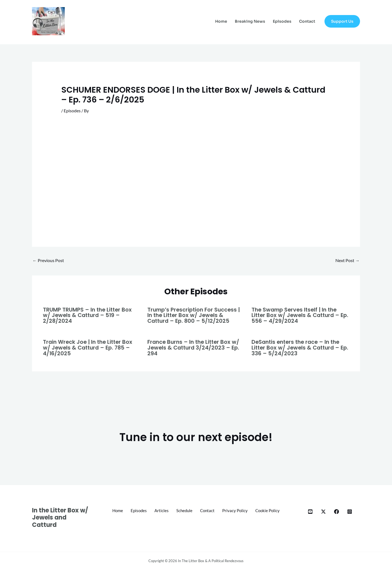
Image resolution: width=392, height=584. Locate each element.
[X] (323, 511)
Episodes (282, 21)
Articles (177, 510)
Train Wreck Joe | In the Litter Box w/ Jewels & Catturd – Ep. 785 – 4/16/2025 (89, 347)
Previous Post (48, 261)
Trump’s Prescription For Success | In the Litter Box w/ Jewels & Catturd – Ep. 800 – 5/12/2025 (195, 315)
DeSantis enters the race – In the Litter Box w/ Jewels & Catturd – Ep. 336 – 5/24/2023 (298, 347)
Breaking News (250, 21)
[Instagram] (350, 511)
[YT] (310, 511)
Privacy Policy (254, 510)
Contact (307, 21)
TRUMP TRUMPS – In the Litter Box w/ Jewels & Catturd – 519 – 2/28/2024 (88, 315)
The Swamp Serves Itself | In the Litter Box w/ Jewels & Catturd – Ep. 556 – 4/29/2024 (297, 315)
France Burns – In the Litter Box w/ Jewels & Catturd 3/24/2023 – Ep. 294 (195, 347)
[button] (342, 21)
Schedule (201, 510)
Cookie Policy (196, 517)
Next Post (347, 261)
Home (221, 21)
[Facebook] (337, 511)
